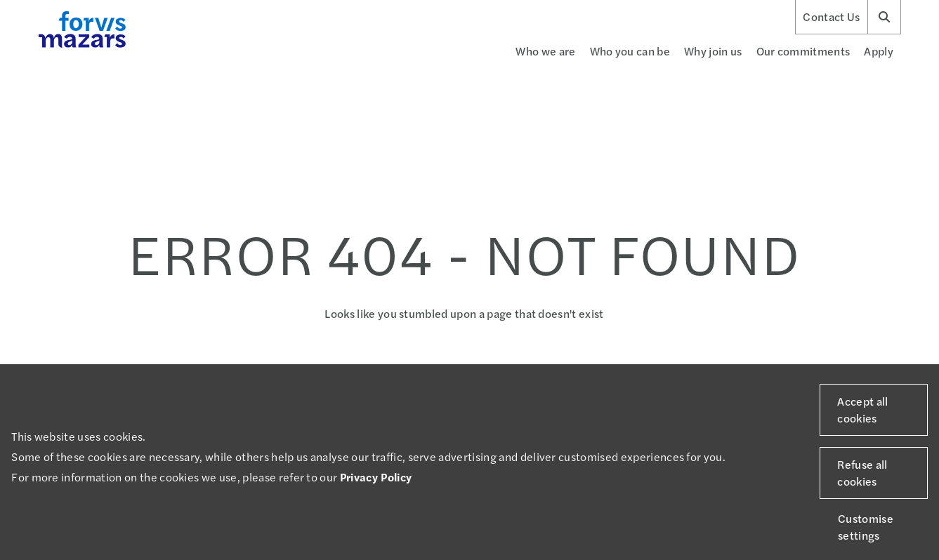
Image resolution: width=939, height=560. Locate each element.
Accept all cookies (862, 409)
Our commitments (803, 51)
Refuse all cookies (862, 473)
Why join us (713, 51)
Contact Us (831, 17)
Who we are (545, 51)
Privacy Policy (376, 477)
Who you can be (630, 51)
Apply (879, 51)
